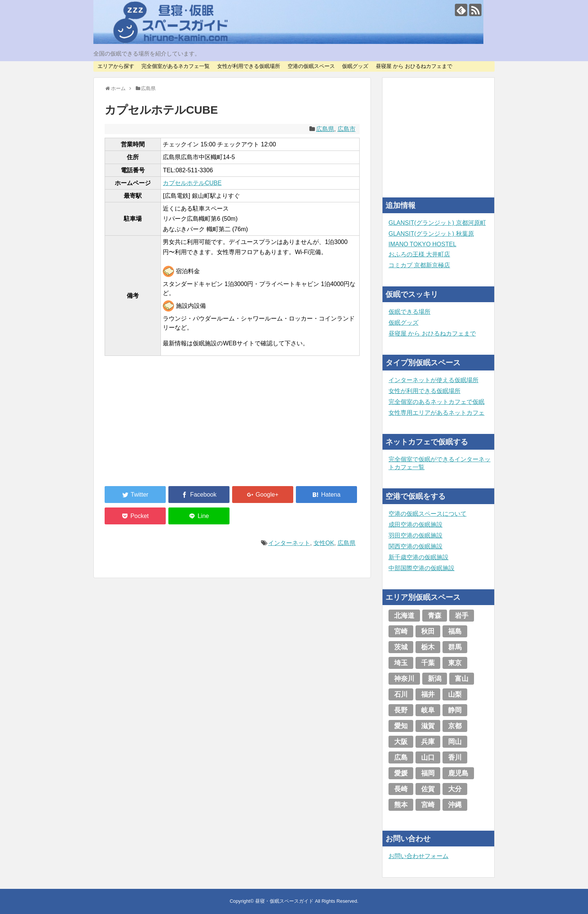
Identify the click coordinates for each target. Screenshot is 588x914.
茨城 (401, 647)
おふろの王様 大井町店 (419, 254)
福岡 (428, 773)
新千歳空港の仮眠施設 (418, 557)
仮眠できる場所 (409, 312)
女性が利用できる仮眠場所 (249, 66)
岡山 (455, 742)
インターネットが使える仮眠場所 (433, 380)
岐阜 (428, 710)
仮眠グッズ (355, 66)
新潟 (435, 679)
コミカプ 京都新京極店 (419, 265)
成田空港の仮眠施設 (415, 525)
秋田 (428, 631)
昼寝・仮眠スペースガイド (284, 901)
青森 (435, 616)
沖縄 (455, 805)
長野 (401, 710)
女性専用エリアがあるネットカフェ (436, 413)
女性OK (324, 543)
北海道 (404, 616)
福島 (455, 631)
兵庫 (428, 742)
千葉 (428, 663)
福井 (428, 694)
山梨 (455, 694)
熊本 (401, 805)
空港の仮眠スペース (311, 66)
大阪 (401, 742)
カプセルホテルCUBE (192, 183)
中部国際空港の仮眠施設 (421, 568)
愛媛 (401, 773)
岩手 (462, 616)
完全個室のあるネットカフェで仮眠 (436, 402)
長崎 (401, 789)
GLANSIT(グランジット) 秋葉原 (431, 234)
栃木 (428, 647)
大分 (455, 789)
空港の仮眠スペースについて (427, 514)
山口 (428, 757)
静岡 (455, 710)
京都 (455, 726)
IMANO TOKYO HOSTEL (422, 244)
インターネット (289, 543)
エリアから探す (116, 66)
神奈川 (404, 679)
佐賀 (428, 789)
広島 (401, 757)
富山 (462, 679)
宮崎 (401, 631)
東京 (455, 663)
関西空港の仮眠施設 (415, 546)
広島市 (346, 129)
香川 (455, 757)
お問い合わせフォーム (418, 856)
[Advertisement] (161, 425)
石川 (401, 694)
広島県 (325, 129)
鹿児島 (458, 773)
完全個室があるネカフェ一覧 (175, 66)
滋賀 (428, 726)
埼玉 (401, 663)
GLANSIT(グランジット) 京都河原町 (437, 223)
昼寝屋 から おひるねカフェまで (414, 66)
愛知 (401, 726)
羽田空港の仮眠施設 (415, 535)
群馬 (455, 647)
